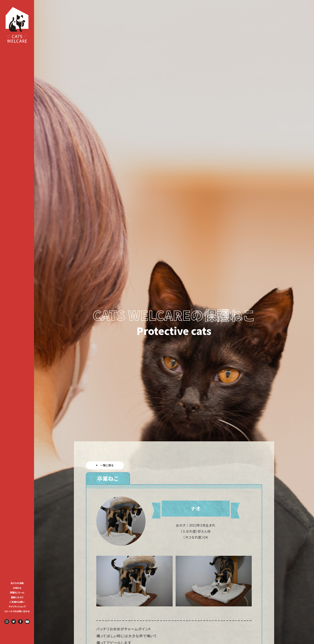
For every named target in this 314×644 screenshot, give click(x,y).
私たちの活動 (17, 583)
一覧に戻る (105, 465)
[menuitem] (17, 583)
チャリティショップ (17, 606)
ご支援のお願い (17, 602)
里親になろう (17, 597)
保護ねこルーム (17, 592)
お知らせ (17, 588)
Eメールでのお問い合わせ (17, 611)
